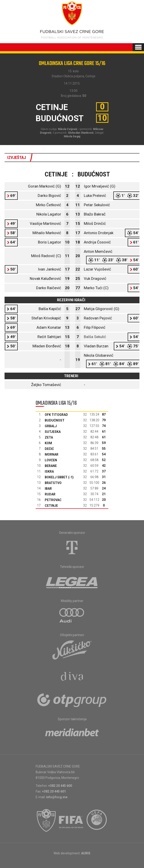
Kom (48, 443)
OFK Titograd (56, 415)
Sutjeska (53, 432)
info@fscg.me (57, 797)
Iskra (49, 472)
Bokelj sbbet (56, 477)
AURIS (86, 853)
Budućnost (55, 420)
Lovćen (51, 460)
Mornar (52, 454)
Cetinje (51, 506)
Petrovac (53, 500)
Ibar (48, 489)
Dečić (49, 449)
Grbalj (51, 426)
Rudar (50, 494)
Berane (51, 466)
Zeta (49, 437)
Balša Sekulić (95, 337)
